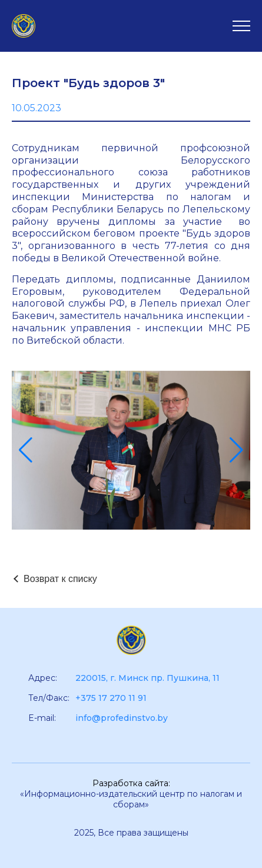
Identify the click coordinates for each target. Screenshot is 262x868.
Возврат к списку (60, 579)
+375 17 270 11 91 (111, 698)
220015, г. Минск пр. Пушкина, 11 (147, 678)
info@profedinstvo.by (122, 718)
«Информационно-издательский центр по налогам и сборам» (131, 799)
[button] (26, 450)
